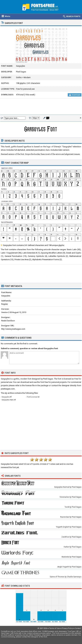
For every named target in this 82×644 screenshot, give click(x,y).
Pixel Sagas (21, 72)
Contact (78, 628)
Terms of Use (55, 628)
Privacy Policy (67, 628)
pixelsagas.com (8, 389)
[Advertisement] (41, 107)
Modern (27, 77)
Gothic (19, 77)
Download (75, 95)
